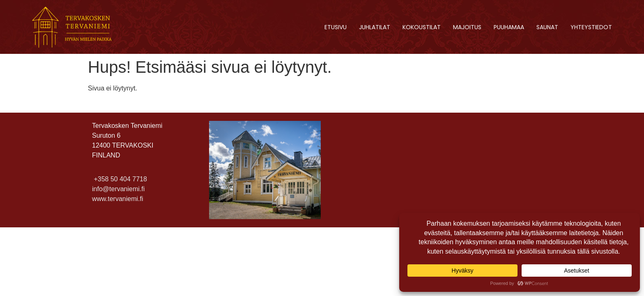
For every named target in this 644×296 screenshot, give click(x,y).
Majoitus (467, 27)
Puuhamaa (509, 27)
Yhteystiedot (591, 27)
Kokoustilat (422, 27)
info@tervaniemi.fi (118, 189)
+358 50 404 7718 (120, 179)
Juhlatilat (375, 27)
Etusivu (336, 27)
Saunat (547, 27)
